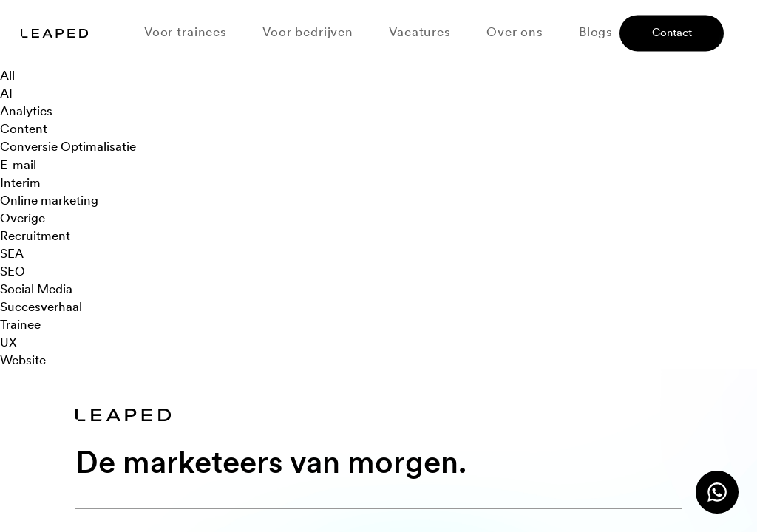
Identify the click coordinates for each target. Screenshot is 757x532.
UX (9, 342)
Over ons (515, 32)
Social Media (36, 289)
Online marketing (49, 200)
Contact (672, 33)
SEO (13, 271)
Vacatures (420, 32)
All (7, 75)
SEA (12, 253)
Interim (20, 183)
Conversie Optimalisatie (68, 146)
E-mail (18, 165)
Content (24, 129)
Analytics (26, 111)
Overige (23, 218)
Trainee (20, 324)
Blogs (596, 32)
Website (23, 360)
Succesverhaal (41, 307)
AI (6, 93)
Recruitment (35, 236)
